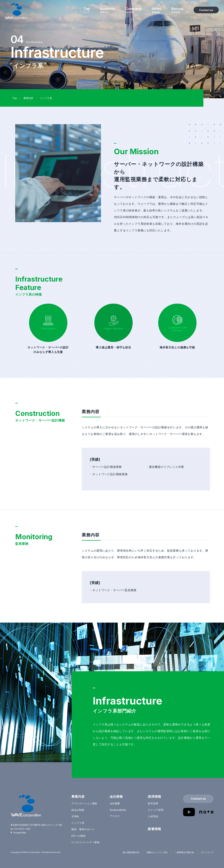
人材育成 (153, 816)
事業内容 (28, 98)
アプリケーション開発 (84, 803)
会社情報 (116, 797)
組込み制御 (78, 810)
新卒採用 (153, 803)
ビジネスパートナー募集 (86, 842)
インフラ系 (78, 823)
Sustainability (118, 810)
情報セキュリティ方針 (157, 852)
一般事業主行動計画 (184, 852)
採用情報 (155, 797)
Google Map (20, 833)
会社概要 (115, 803)
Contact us (198, 799)
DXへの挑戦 (78, 836)
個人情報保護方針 (131, 852)
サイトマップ (207, 852)
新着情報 (155, 829)
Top (15, 98)
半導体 (75, 816)
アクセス (115, 816)
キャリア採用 (156, 810)
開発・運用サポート (83, 829)
